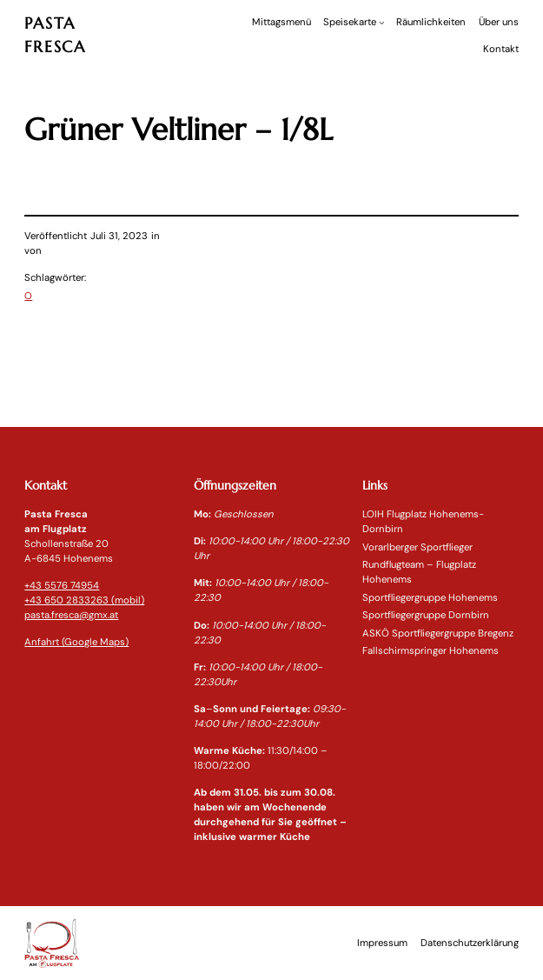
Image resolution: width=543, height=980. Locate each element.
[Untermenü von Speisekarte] (382, 22)
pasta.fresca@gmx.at (71, 615)
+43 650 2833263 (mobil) (84, 600)
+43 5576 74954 (62, 586)
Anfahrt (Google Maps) (76, 642)
